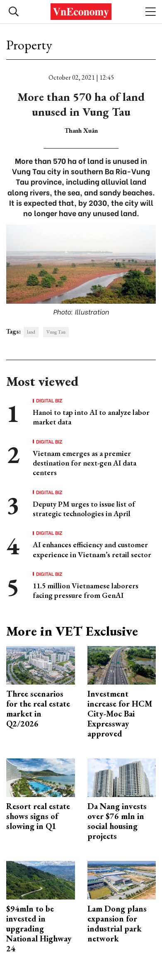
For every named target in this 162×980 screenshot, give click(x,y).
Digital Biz (49, 400)
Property (29, 45)
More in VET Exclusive (72, 631)
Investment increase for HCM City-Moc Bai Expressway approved (120, 714)
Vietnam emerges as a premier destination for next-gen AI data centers (85, 463)
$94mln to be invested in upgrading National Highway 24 (39, 929)
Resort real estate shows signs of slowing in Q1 (38, 816)
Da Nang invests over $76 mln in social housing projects (117, 821)
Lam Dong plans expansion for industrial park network (117, 924)
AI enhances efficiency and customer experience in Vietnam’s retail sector (92, 549)
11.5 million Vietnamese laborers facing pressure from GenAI (86, 590)
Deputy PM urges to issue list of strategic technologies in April (84, 509)
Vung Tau (56, 332)
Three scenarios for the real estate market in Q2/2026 (38, 709)
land (31, 332)
